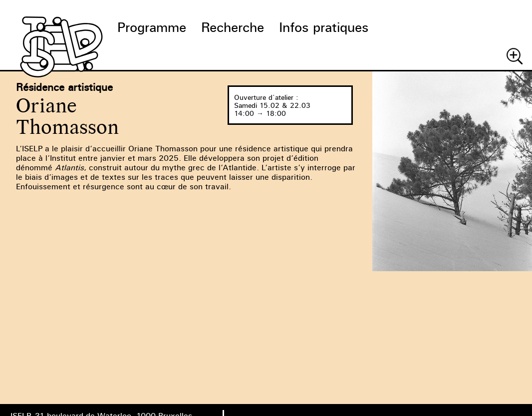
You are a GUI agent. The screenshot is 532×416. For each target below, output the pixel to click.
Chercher (515, 56)
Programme (152, 27)
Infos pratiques (324, 27)
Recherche (233, 27)
